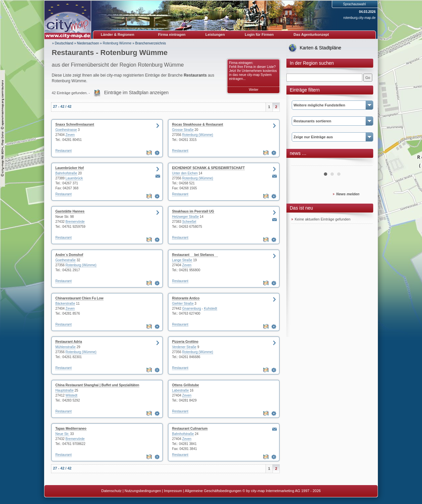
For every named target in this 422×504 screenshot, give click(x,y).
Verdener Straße (184, 347)
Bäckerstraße (65, 304)
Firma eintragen (172, 34)
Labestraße (181, 390)
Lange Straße (182, 260)
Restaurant (63, 151)
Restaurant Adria (69, 342)
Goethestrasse (66, 130)
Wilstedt (72, 395)
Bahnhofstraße (66, 173)
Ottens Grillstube (185, 385)
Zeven (70, 135)
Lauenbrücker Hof (70, 168)
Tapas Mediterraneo (71, 429)
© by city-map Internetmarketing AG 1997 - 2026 (281, 491)
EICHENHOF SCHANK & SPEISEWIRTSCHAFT (208, 168)
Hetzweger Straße (185, 217)
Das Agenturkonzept (311, 34)
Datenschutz (112, 491)
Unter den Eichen (185, 173)
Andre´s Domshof (69, 255)
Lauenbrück (74, 178)
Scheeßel (189, 222)
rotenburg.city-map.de (360, 18)
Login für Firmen (259, 34)
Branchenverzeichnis (151, 43)
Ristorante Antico (186, 298)
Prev (300, 163)
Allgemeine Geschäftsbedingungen (213, 491)
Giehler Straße (183, 304)
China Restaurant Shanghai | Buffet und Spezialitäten (97, 385)
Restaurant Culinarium (190, 429)
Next (364, 163)
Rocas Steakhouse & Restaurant (198, 125)
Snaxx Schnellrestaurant (75, 125)
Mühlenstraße (65, 347)
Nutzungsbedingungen (143, 491)
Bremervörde (75, 222)
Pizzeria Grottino (185, 342)
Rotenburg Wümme (117, 43)
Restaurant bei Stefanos (195, 255)
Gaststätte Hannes (70, 211)
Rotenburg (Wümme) (198, 135)
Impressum (173, 491)
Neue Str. (62, 434)
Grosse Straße (183, 130)
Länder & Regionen (118, 34)
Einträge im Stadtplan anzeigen (136, 93)
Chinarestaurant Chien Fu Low (79, 298)
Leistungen (215, 34)
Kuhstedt (210, 309)
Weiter (254, 90)
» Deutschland (63, 43)
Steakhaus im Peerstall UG (193, 211)
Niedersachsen (88, 43)
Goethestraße (65, 260)
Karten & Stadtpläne (320, 48)
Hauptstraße (64, 390)
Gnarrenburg (192, 309)
